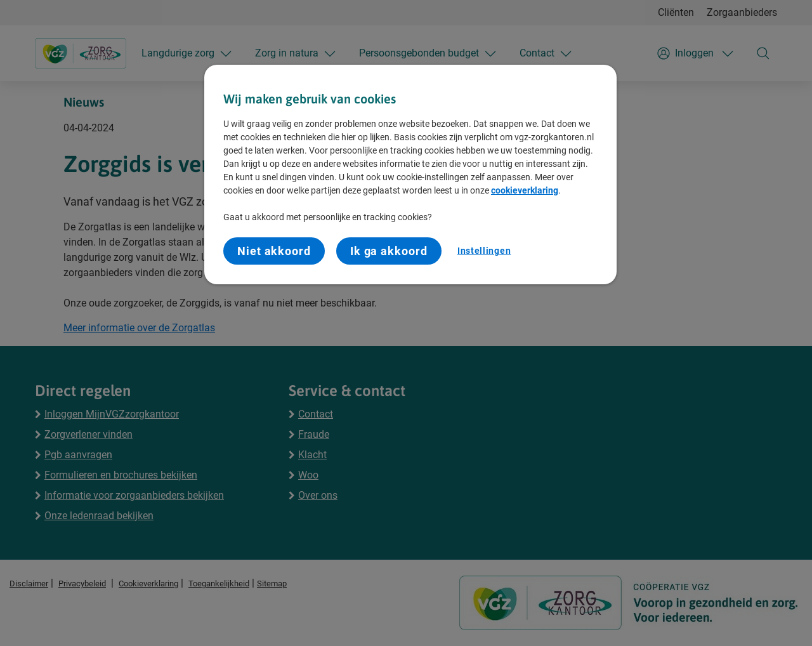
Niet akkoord (274, 251)
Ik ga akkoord (389, 251)
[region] (410, 175)
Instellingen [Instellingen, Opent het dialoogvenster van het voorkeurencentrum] (484, 251)
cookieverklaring (525, 190)
